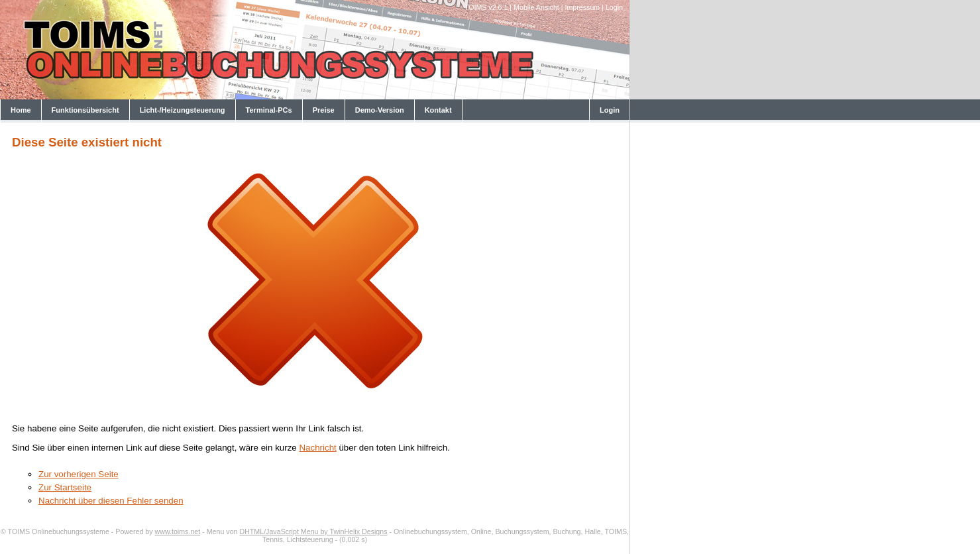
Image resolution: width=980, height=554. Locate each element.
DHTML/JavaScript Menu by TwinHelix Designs (313, 531)
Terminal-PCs (269, 110)
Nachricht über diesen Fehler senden (111, 501)
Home (21, 110)
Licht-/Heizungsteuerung (183, 110)
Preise (324, 110)
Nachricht (317, 448)
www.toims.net (178, 531)
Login (614, 7)
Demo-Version (380, 110)
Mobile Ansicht (536, 7)
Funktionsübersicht (85, 110)
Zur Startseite (65, 487)
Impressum (583, 7)
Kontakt (438, 110)
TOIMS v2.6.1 (486, 7)
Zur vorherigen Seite (79, 474)
